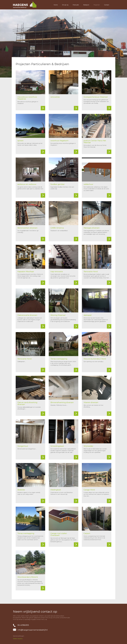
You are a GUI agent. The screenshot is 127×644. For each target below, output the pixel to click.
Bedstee (21, 490)
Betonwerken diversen (27, 228)
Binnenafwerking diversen (62, 402)
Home (56, 5)
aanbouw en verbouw (27, 184)
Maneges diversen (92, 228)
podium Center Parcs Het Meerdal (95, 142)
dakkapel (88, 315)
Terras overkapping (59, 359)
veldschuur (88, 184)
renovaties (55, 97)
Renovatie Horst (91, 272)
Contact (107, 5)
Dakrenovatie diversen (27, 315)
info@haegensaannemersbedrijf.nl (33, 630)
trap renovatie (57, 272)
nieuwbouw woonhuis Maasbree (27, 98)
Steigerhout (23, 446)
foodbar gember (58, 184)
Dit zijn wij (65, 5)
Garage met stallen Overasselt (59, 534)
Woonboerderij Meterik (28, 577)
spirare (20, 141)
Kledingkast (56, 490)
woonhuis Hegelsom (59, 141)
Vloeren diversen (91, 402)
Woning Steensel (58, 315)
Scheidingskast (57, 446)
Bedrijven (86, 5)
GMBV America (57, 228)
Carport (87, 533)
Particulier (76, 5)
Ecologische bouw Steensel (96, 97)
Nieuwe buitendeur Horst (95, 359)
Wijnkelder (88, 446)
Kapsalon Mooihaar (26, 272)
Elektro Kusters (18, 639)
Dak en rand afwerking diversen (27, 403)
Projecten (97, 5)
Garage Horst (89, 490)
